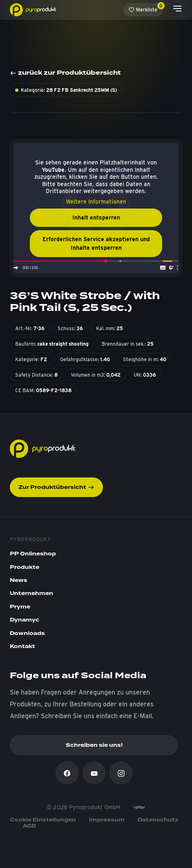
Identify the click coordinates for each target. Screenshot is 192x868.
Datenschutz (158, 820)
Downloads (27, 633)
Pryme (20, 607)
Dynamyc (25, 620)
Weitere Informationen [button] (96, 202)
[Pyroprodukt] (33, 9)
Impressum (107, 820)
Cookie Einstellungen (43, 820)
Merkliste (146, 8)
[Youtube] (94, 773)
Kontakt (22, 646)
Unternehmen (31, 593)
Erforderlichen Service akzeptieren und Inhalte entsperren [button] (96, 243)
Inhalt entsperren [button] (96, 218)
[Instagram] (121, 773)
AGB (29, 826)
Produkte (25, 567)
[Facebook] (67, 773)
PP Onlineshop (33, 554)
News (19, 580)
